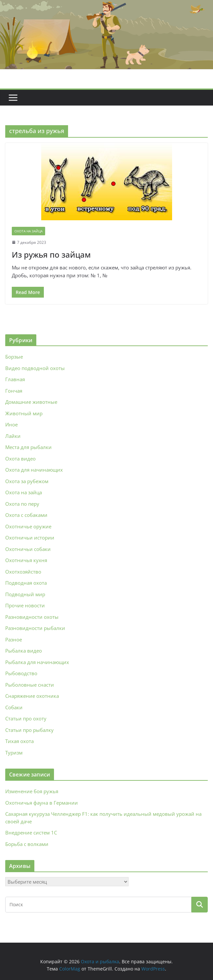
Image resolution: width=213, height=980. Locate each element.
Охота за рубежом (27, 481)
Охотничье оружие (28, 526)
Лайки (13, 436)
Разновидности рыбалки (35, 628)
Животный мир (24, 413)
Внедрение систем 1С (31, 833)
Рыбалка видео (24, 651)
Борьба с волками (27, 844)
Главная (15, 379)
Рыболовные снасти (30, 685)
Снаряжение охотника (32, 696)
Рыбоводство (21, 673)
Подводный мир (25, 594)
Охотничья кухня (26, 560)
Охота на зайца (28, 231)
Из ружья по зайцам (51, 255)
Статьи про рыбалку (29, 730)
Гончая (14, 391)
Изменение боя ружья (32, 791)
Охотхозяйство (23, 572)
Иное (11, 424)
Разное (14, 639)
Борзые (14, 357)
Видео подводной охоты (35, 368)
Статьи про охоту (26, 718)
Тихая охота (19, 741)
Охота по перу (22, 504)
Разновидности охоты (32, 617)
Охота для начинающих (34, 470)
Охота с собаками (26, 515)
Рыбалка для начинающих (37, 662)
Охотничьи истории (30, 538)
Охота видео (20, 459)
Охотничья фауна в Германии (42, 803)
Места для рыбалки (28, 447)
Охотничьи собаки (28, 549)
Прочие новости (25, 605)
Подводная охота (26, 583)
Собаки (14, 707)
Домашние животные (31, 402)
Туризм (14, 753)
